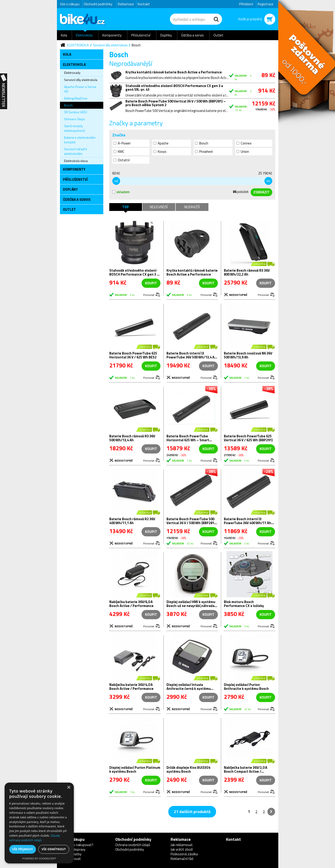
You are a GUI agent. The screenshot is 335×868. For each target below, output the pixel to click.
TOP (126, 207)
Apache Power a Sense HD (80, 89)
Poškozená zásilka (184, 854)
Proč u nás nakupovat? (77, 845)
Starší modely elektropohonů (74, 128)
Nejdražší (192, 207)
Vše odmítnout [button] (54, 849)
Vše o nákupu (70, 4)
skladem (121, 192)
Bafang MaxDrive (76, 98)
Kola (64, 35)
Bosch (136, 45)
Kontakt (144, 4)
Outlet (218, 35)
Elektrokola (84, 35)
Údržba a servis (193, 35)
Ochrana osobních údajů (133, 845)
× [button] (69, 788)
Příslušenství (141, 35)
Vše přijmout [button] (22, 849)
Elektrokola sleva (76, 161)
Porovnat (149, 295)
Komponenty (112, 35)
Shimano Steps (75, 119)
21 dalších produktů (192, 812)
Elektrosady (72, 73)
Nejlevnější (159, 207)
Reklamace (126, 4)
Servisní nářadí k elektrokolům (76, 151)
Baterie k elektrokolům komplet (80, 140)
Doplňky (166, 35)
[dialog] (39, 823)
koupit (151, 283)
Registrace (265, 4)
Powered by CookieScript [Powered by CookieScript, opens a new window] (39, 858)
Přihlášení (246, 4)
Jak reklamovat (182, 845)
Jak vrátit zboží (182, 849)
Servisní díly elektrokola (110, 45)
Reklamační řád (182, 859)
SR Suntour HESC (76, 112)
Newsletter (4, 91)
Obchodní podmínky (98, 4)
